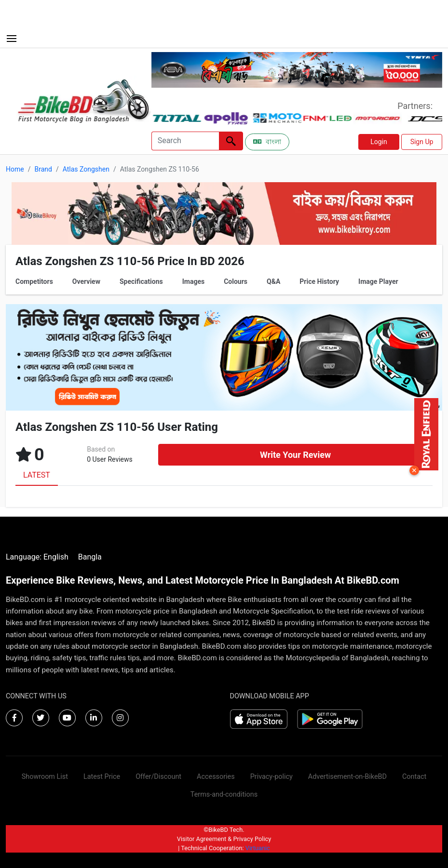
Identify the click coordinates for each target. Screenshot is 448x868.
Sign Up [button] (422, 142)
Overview (86, 281)
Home (15, 169)
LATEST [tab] (37, 475)
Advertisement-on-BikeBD (347, 777)
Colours (236, 281)
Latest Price (102, 777)
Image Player (378, 281)
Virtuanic (258, 848)
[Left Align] (231, 141)
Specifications (141, 281)
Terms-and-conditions (224, 795)
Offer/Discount (158, 777)
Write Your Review (295, 455)
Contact (414, 777)
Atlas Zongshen (86, 169)
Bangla (90, 557)
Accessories (216, 777)
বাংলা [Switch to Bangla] (267, 142)
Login (379, 142)
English (56, 557)
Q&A (273, 281)
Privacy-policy (272, 777)
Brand (43, 169)
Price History (319, 281)
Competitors (34, 281)
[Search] (185, 141)
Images (193, 281)
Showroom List (45, 777)
